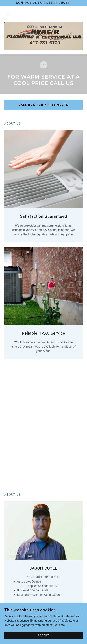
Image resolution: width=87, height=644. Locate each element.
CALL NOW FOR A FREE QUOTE (43, 105)
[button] (10, 14)
